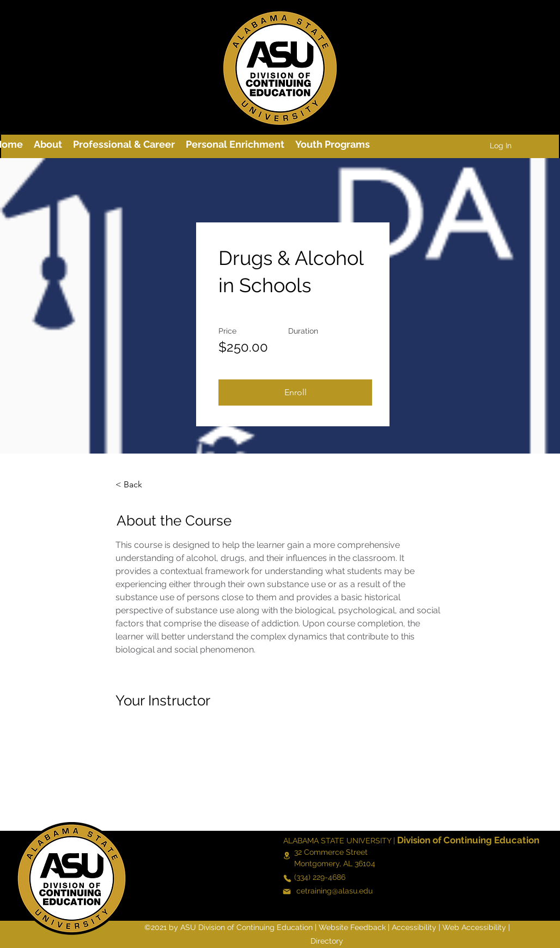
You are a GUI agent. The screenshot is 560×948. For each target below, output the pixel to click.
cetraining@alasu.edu (334, 891)
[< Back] (145, 485)
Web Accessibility (474, 927)
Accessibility (414, 927)
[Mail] (287, 892)
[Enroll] (295, 393)
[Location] (287, 856)
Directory (327, 941)
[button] (124, 144)
